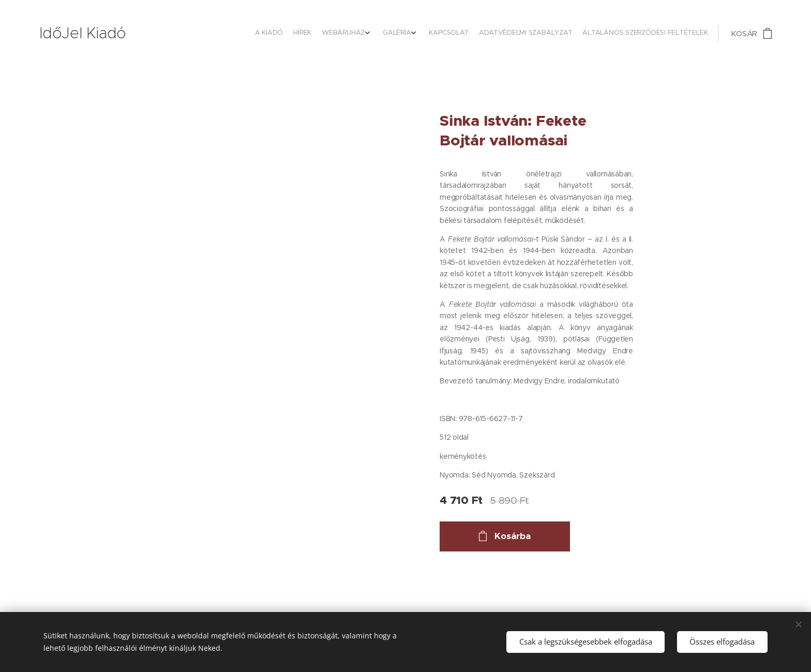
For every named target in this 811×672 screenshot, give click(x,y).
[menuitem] (631, 34)
